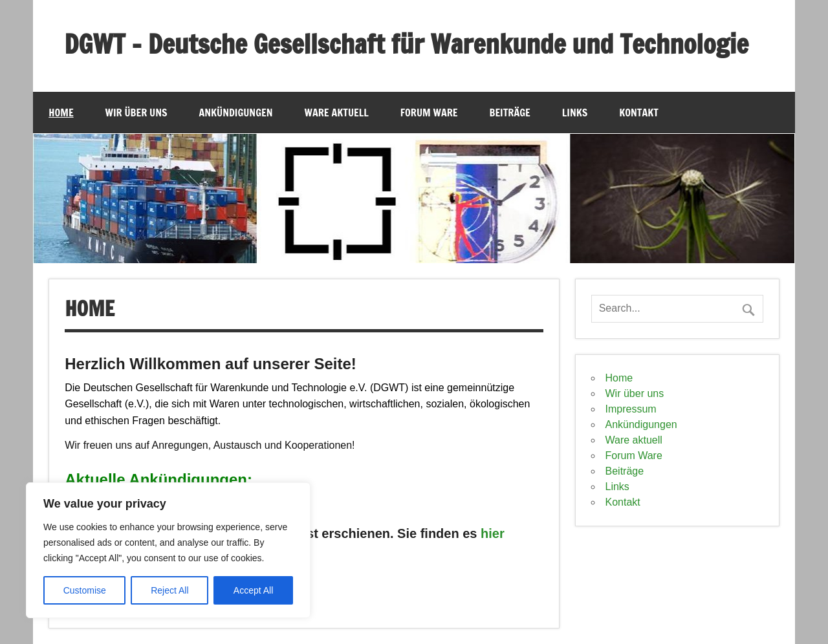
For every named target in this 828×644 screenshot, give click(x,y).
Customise (85, 590)
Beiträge (510, 113)
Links (575, 113)
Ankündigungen (236, 113)
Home (61, 113)
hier (493, 533)
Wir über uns (136, 113)
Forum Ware (429, 113)
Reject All (169, 590)
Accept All (253, 590)
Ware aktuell (337, 113)
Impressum (631, 409)
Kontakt (639, 113)
